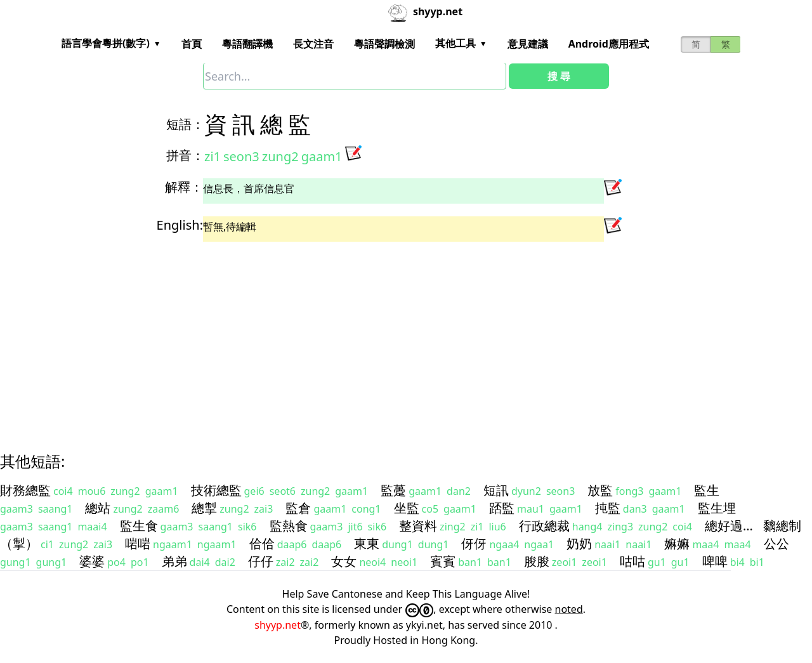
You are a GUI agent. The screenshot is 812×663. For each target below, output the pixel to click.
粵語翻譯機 (247, 44)
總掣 (204, 508)
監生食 (139, 526)
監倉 (298, 508)
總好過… (729, 526)
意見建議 (528, 44)
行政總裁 (544, 526)
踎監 (502, 508)
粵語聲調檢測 (384, 44)
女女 (344, 561)
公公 (776, 543)
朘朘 (537, 561)
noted (569, 609)
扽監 (608, 508)
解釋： (184, 187)
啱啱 (138, 543)
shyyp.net (278, 625)
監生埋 (717, 508)
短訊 (496, 490)
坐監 (407, 508)
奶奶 (579, 543)
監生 (707, 490)
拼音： (185, 155)
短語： (185, 124)
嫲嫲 (677, 543)
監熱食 (289, 526)
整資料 (418, 526)
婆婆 (92, 561)
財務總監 (25, 490)
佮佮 (262, 543)
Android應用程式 (609, 44)
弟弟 (174, 561)
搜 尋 (559, 76)
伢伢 (474, 543)
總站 (98, 508)
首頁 (192, 44)
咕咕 (632, 561)
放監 (600, 490)
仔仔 (261, 561)
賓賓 (443, 561)
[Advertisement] (383, 336)
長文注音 (313, 44)
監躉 (393, 490)
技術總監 (216, 490)
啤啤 (715, 561)
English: (180, 225)
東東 (367, 543)
